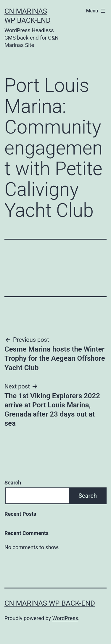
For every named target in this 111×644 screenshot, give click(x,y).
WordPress (65, 618)
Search (13, 483)
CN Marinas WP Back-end (50, 603)
